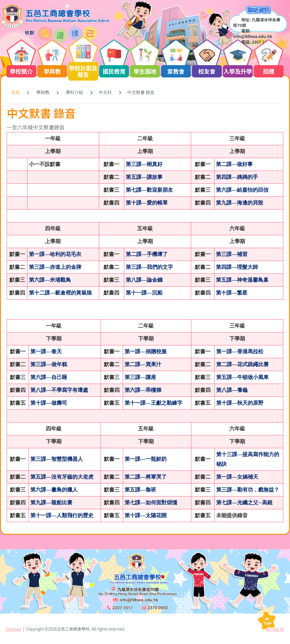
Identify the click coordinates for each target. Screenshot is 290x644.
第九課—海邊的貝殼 (240, 203)
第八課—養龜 (232, 390)
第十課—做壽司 (49, 403)
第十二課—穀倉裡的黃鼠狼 (60, 293)
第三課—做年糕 (49, 364)
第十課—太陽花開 (146, 515)
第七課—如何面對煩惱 (151, 503)
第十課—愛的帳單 (147, 203)
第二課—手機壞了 (147, 254)
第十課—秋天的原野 (240, 403)
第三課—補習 (232, 254)
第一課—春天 (46, 352)
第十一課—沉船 (144, 293)
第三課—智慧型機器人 (57, 459)
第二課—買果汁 (143, 364)
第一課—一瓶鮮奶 (146, 459)
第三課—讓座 (140, 377)
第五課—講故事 (144, 177)
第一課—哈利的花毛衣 (55, 254)
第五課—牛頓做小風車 (242, 377)
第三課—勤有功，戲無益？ (248, 490)
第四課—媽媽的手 (237, 177)
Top (267, 621)
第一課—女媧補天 (237, 477)
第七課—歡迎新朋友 (149, 190)
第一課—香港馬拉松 (240, 352)
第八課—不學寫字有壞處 (59, 390)
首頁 (15, 92)
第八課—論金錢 (144, 280)
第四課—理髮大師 (237, 267)
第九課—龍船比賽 (51, 503)
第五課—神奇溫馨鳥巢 (242, 280)
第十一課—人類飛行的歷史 (62, 515)
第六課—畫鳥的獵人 (54, 490)
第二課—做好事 (234, 164)
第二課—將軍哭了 (146, 477)
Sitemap (14, 629)
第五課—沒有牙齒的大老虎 (62, 477)
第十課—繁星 (232, 293)
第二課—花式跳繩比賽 (242, 364)
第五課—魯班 (140, 490)
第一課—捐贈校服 (146, 352)
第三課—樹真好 (144, 164)
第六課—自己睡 (49, 377)
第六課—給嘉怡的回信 (242, 190)
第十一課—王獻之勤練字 (153, 403)
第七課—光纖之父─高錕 (244, 503)
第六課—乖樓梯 (143, 390)
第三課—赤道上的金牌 (55, 267)
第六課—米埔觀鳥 (50, 280)
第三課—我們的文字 (149, 267)
